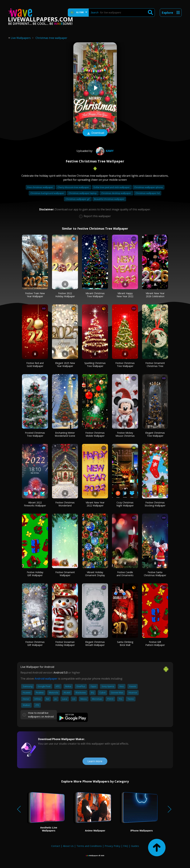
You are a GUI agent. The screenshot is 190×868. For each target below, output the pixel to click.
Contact (56, 846)
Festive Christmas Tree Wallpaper (125, 365)
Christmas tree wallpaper (51, 38)
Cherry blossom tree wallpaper (74, 187)
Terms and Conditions (89, 846)
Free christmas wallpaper (40, 187)
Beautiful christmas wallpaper (109, 199)
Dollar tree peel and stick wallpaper (112, 187)
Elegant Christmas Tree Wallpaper (155, 434)
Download (95, 133)
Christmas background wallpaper (47, 193)
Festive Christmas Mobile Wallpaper (95, 434)
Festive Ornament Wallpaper (65, 574)
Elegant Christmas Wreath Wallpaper (95, 643)
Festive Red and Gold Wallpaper (35, 365)
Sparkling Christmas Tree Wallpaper (95, 365)
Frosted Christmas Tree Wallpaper (35, 434)
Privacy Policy (113, 846)
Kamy (104, 151)
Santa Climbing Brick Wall (125, 643)
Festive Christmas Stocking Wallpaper (155, 504)
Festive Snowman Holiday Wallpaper (65, 643)
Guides (135, 846)
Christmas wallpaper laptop (83, 193)
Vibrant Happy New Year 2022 (125, 295)
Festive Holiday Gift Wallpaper (35, 574)
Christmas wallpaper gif (78, 199)
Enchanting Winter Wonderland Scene (65, 434)
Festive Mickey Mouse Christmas (125, 434)
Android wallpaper (46, 679)
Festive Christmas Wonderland (65, 504)
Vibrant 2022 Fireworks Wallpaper (35, 504)
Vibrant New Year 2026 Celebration (155, 295)
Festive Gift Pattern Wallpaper (155, 643)
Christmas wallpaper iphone (148, 187)
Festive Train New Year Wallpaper (35, 295)
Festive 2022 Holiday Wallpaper (65, 295)
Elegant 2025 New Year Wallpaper (65, 365)
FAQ (126, 846)
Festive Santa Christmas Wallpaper (155, 574)
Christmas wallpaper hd (148, 193)
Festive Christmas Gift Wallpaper (35, 643)
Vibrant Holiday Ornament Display (95, 574)
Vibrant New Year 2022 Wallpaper (95, 504)
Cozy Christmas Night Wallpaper (125, 504)
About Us (68, 846)
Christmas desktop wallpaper (116, 193)
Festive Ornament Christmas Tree (155, 365)
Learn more (95, 761)
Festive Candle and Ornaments (125, 574)
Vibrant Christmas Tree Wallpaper (95, 295)
